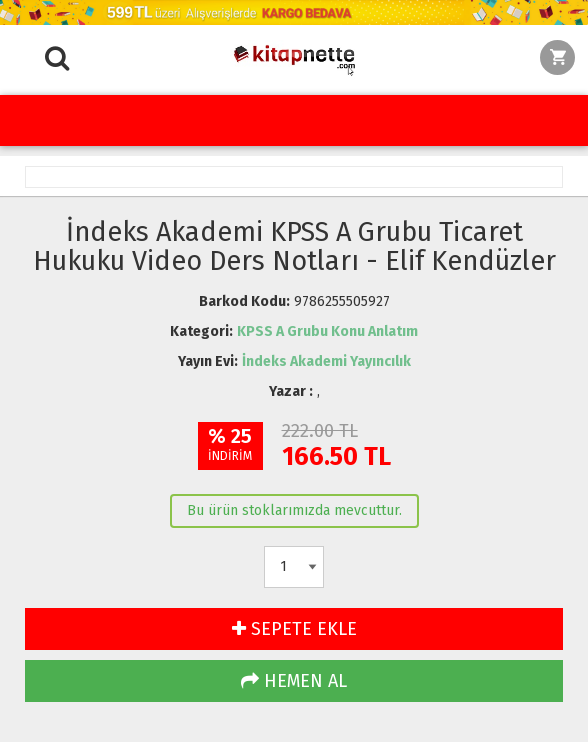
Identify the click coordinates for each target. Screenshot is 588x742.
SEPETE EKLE (294, 629)
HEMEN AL (294, 681)
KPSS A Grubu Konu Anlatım (327, 331)
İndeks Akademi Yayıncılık (326, 361)
